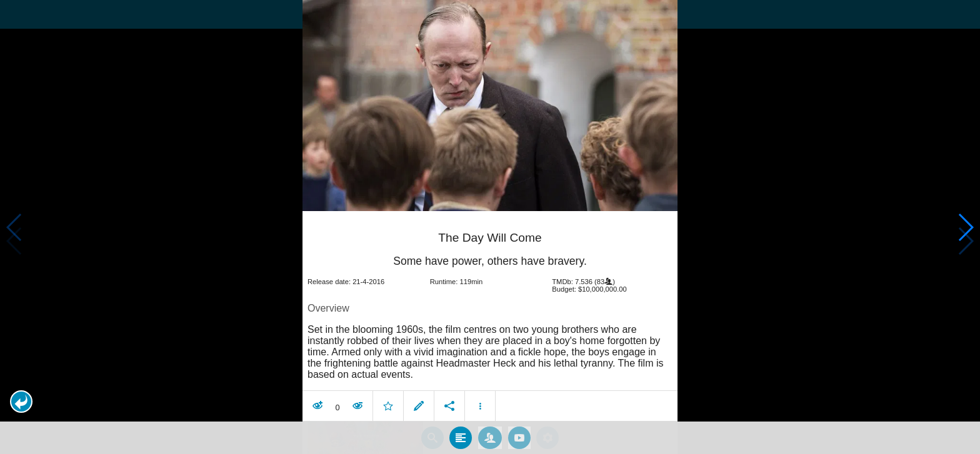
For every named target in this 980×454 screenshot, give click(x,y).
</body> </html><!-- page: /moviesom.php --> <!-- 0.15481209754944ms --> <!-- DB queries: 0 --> (490, 227)
